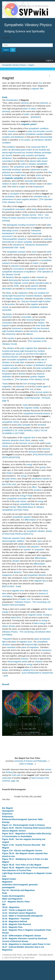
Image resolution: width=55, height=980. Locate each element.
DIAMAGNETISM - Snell (13, 248)
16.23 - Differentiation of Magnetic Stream (22, 936)
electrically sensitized (11, 170)
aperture (35, 286)
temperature (38, 187)
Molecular (7, 538)
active (39, 175)
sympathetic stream (11, 422)
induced (40, 178)
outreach (39, 662)
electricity (6, 111)
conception (15, 194)
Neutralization (12, 100)
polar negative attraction (27, 199)
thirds (8, 293)
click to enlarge (27, 764)
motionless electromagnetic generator (20, 885)
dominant (33, 452)
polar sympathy (24, 425)
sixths (23, 164)
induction (15, 266)
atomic (20, 242)
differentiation (30, 520)
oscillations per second (12, 354)
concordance (19, 269)
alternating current (10, 231)
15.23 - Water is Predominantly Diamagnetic (23, 916)
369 (4, 904)
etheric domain (9, 626)
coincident (39, 283)
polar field (20, 362)
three (43, 320)
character (40, 277)
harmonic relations (30, 280)
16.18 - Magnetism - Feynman (16, 919)
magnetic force (18, 591)
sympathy (28, 242)
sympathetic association (17, 499)
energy (33, 384)
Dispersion (7, 814)
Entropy (6, 822)
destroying (13, 280)
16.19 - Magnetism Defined (15, 921)
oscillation (11, 147)
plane (37, 639)
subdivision (23, 293)
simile (16, 286)
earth (10, 134)
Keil (31, 389)
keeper (9, 314)
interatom (17, 245)
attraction (35, 547)
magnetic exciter (35, 615)
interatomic (46, 650)
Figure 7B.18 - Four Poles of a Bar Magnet (22, 865)
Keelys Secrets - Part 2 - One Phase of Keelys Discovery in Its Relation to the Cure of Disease (26, 218)
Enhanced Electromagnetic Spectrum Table (22, 819)
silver (49, 225)
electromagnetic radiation (13, 541)
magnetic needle (31, 408)
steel (14, 187)
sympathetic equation (35, 134)
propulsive (39, 550)
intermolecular (8, 242)
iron (41, 83)
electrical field (46, 137)
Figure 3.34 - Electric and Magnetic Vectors (22, 851)
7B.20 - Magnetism (11, 907)
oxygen (22, 187)
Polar (5, 893)
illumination (7, 289)
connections (7, 323)
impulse (5, 326)
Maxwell (7, 639)
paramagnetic (9, 887)
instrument (16, 328)
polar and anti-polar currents (40, 131)
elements (25, 103)
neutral (5, 307)
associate (29, 181)
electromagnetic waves (17, 662)
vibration (11, 348)
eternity (12, 507)
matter (26, 114)
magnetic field (37, 89)
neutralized (10, 197)
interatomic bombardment (37, 245)
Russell (6, 684)
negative (26, 277)
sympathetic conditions (38, 128)
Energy (46, 615)
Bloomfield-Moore (26, 507)
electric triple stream (39, 161)
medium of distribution (35, 365)
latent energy (40, 623)
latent (23, 175)
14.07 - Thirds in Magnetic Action (17, 910)
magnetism (7, 386)
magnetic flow (29, 438)
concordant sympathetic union (20, 360)
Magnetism (7, 882)
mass (40, 541)
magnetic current (21, 283)
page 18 (15, 781)
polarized (46, 639)
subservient (35, 170)
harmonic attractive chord (13, 440)
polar (47, 283)
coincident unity (40, 197)
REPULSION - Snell (11, 586)
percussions (7, 236)
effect (34, 487)
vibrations (10, 277)
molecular (48, 239)
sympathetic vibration (36, 531)
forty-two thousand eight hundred (36, 301)
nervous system (42, 392)
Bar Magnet (7, 808)
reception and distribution (13, 137)
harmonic (34, 331)
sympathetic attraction (37, 575)
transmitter (27, 317)
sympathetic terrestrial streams (37, 413)
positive (11, 304)
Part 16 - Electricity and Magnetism (18, 890)
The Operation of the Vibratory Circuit (32, 379)
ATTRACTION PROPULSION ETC (17, 534)
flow (50, 172)
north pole (16, 775)
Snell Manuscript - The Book (38, 398)
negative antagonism (14, 299)
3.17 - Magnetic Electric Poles (16, 902)
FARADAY (36, 117)
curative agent (42, 386)
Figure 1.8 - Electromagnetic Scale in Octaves (23, 825)
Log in (50, 60)
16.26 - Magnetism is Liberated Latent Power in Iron (26, 944)
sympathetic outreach (16, 252)
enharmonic (11, 334)
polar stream (11, 479)
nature (15, 184)
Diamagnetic (8, 811)
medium (19, 172)
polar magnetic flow (29, 348)
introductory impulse (41, 479)
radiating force (29, 670)
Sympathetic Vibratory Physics (14, 65)
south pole (7, 778)
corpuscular (37, 233)
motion (36, 263)
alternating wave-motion (22, 150)
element (33, 184)
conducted (42, 289)
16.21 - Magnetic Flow (12, 927)
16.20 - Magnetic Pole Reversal (16, 924)
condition (48, 299)
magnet (31, 65)
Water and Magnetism (12, 899)
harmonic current (27, 443)
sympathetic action (22, 167)
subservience (8, 199)
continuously (31, 289)
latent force (16, 618)
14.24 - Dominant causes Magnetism (19, 913)
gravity (43, 467)
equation (42, 269)
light (4, 642)
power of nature (29, 109)
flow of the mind (9, 484)
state (4, 187)
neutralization (39, 338)
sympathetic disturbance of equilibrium (19, 272)
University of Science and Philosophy (30, 761)
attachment (7, 317)
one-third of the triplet (35, 354)
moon (34, 252)
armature (38, 490)
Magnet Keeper (9, 879)
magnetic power (29, 124)
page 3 (5, 401)
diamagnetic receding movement (21, 225)
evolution (24, 659)
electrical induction (10, 357)
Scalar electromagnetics (13, 896)
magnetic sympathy (14, 178)
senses (48, 769)
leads (43, 326)
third (22, 161)
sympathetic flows (27, 504)
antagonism (7, 575)
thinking (9, 772)
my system (26, 140)
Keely (5, 97)
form (25, 384)
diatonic (29, 334)
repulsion (16, 538)
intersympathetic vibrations (15, 239)
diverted (8, 175)
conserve (12, 131)
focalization (7, 374)
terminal (30, 320)
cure (4, 398)
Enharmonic (8, 817)
